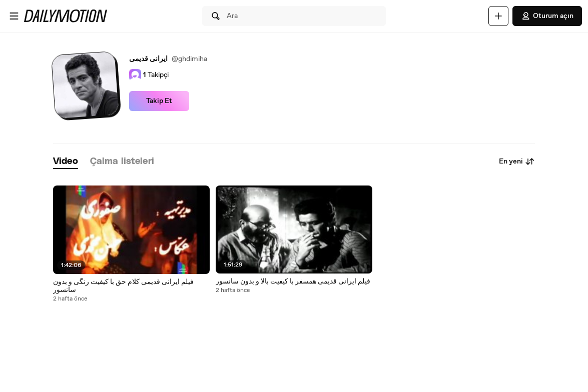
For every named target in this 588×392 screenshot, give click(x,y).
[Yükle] (498, 16)
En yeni (517, 161)
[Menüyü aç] (14, 16)
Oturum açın (547, 16)
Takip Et (159, 101)
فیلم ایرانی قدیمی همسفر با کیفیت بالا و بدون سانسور (293, 281)
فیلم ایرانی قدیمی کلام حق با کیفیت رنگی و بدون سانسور (123, 286)
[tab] (66, 162)
